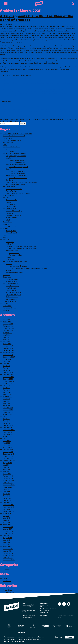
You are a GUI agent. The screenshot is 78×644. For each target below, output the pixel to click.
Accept (70, 637)
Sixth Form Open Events (17, 175)
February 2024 (8, 372)
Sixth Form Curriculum (17, 171)
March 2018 (7, 498)
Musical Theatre (12, 200)
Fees (8, 197)
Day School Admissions (17, 162)
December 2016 (9, 531)
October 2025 (8, 330)
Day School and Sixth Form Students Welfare (21, 182)
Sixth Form (10, 169)
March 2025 (7, 344)
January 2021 (8, 427)
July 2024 (6, 361)
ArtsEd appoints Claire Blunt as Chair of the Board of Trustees (37, 18)
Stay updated (11, 204)
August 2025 (8, 333)
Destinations (10, 186)
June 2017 (7, 518)
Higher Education (9, 195)
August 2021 (7, 414)
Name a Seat (7, 138)
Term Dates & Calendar (14, 189)
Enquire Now (14, 250)
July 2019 (6, 465)
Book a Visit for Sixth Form (18, 178)
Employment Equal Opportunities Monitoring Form (29, 268)
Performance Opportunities (16, 184)
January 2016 (8, 551)
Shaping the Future (10, 301)
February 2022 (8, 408)
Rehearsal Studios (15, 255)
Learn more (59, 637)
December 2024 (9, 350)
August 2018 (7, 487)
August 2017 (7, 513)
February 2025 (8, 346)
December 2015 (9, 553)
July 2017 (6, 516)
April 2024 (7, 368)
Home (5, 145)
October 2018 (8, 483)
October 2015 (8, 558)
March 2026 (7, 321)
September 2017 (9, 511)
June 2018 (7, 491)
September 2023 (9, 381)
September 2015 (9, 560)
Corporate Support (13, 279)
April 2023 (7, 390)
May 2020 (7, 443)
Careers (9, 264)
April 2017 (6, 522)
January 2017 (8, 529)
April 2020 (7, 445)
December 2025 (9, 326)
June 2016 (7, 540)
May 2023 (6, 388)
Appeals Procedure (16, 272)
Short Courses (11, 208)
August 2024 (8, 359)
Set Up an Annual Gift (13, 292)
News (10, 24)
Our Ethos (10, 180)
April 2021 (6, 421)
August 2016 (7, 538)
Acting (8, 202)
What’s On (7, 237)
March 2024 (7, 370)
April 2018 (7, 496)
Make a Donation (12, 297)
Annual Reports (44, 610)
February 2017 (8, 527)
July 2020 (6, 438)
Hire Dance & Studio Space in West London (21, 246)
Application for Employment (19, 266)
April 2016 (7, 544)
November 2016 (9, 533)
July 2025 (6, 335)
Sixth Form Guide (9, 142)
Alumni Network (12, 233)
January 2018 (8, 502)
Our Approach (11, 206)
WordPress (7, 581)
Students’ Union (12, 226)
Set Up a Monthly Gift (13, 295)
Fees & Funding (11, 191)
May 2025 (6, 339)
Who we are (10, 259)
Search (73, 4)
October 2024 (8, 355)
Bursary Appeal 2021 (13, 283)
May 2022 (6, 403)
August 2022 (7, 396)
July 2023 (6, 385)
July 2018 (6, 489)
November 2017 (8, 507)
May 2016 (6, 542)
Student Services (12, 217)
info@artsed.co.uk (27, 617)
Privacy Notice (44, 612)
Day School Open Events (18, 164)
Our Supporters (12, 299)
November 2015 (9, 555)
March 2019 (7, 474)
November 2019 (9, 456)
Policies (9, 270)
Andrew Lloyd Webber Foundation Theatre (24, 248)
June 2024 (7, 363)
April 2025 (7, 341)
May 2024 (6, 366)
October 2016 (8, 535)
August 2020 (8, 436)
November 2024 (9, 352)
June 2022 (7, 401)
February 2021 (8, 425)
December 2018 (9, 478)
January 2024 (8, 374)
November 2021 (8, 412)
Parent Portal (44, 615)
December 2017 (9, 505)
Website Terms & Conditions (48, 609)
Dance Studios (14, 253)
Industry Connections (13, 215)
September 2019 (9, 460)
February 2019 (8, 476)
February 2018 (8, 500)
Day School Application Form (16, 156)
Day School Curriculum (17, 160)
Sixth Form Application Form (13, 140)
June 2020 (7, 441)
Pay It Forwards (11, 281)
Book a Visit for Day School (18, 167)
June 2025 (7, 337)
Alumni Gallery (11, 231)
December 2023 (9, 377)
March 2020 (7, 447)
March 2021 (7, 423)
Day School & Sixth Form (11, 147)
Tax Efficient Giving (13, 286)
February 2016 (8, 549)
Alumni (5, 228)
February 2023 (8, 394)
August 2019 (7, 463)
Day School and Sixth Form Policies (18, 193)
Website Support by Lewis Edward (65, 616)
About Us (6, 239)
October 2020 (8, 434)
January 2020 (8, 452)
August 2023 (7, 383)
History (9, 257)
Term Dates (10, 242)
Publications (7, 306)
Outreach (6, 275)
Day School (10, 158)
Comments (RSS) (9, 592)
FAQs (8, 220)
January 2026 (8, 324)
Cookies (6, 310)
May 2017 (6, 520)
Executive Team (44, 605)
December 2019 (9, 454)
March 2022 (7, 405)
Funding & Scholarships (14, 211)
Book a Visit (10, 151)
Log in (5, 578)
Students (6, 224)
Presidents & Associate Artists (17, 261)
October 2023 (8, 379)
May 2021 (6, 419)
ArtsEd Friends (11, 288)
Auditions (9, 213)
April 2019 (7, 471)
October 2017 (8, 509)
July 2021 (6, 416)
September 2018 (9, 485)
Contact (6, 303)
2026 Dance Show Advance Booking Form (18, 133)
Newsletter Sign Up (10, 308)
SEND (8, 149)
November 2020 (9, 432)
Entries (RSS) (8, 590)
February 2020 (8, 449)
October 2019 (8, 458)
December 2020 (9, 430)
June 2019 (7, 467)
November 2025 (9, 328)
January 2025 (8, 348)
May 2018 (6, 494)
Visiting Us (10, 244)
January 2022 (8, 410)
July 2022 (6, 399)
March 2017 (7, 524)
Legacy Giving (11, 290)
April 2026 (7, 319)
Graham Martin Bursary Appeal (14, 136)
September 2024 (9, 357)
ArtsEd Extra (7, 222)
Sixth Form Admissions (17, 173)
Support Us (7, 277)
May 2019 (6, 469)
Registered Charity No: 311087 (28, 611)
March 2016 (7, 546)
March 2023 (7, 392)
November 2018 (9, 480)
